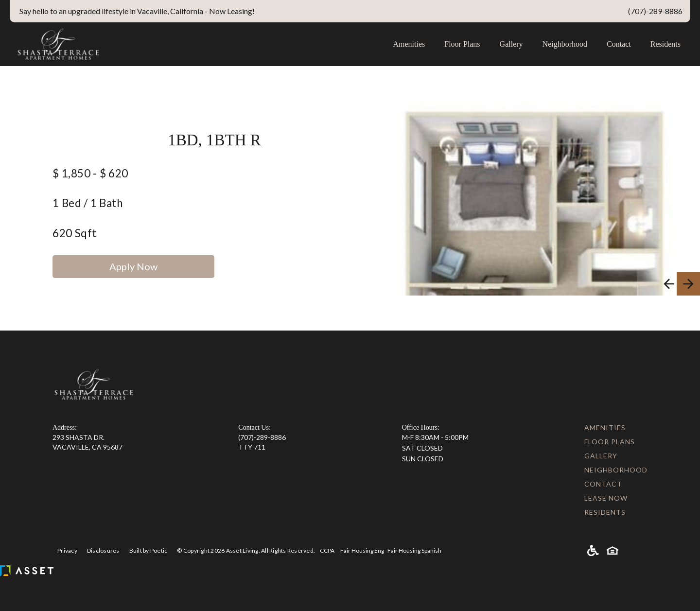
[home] (196, 44)
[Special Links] (262, 11)
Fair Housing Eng (362, 551)
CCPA (327, 551)
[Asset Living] (27, 571)
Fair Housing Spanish (414, 551)
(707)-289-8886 (262, 437)
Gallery (511, 44)
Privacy (67, 550)
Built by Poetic (149, 550)
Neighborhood (565, 44)
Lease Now (606, 498)
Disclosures (103, 550)
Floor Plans (462, 44)
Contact (619, 44)
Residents (665, 44)
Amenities (409, 44)
